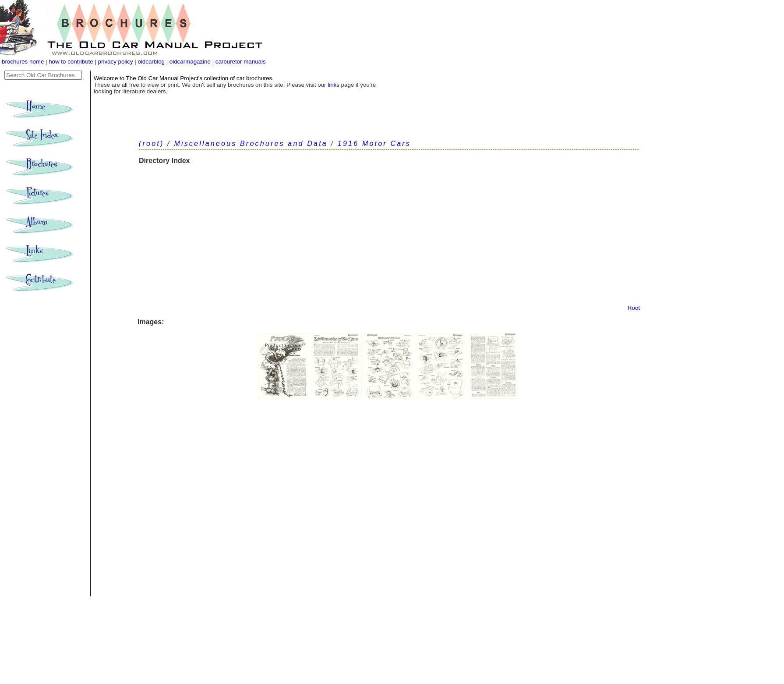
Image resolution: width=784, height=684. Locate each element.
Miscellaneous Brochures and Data (251, 144)
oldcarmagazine (191, 62)
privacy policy (117, 62)
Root (634, 308)
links (334, 85)
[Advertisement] (389, 239)
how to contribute (71, 62)
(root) (151, 144)
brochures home (23, 62)
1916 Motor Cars (374, 144)
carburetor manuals (240, 62)
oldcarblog (151, 62)
